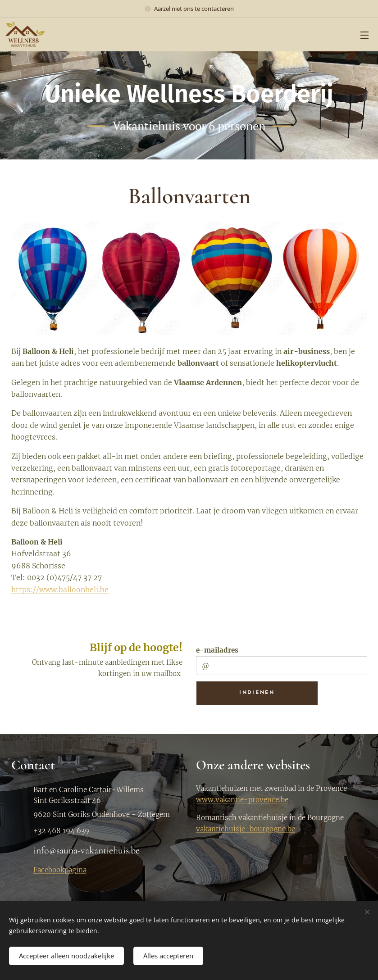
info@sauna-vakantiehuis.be (87, 850)
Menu (364, 35)
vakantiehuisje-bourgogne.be (246, 829)
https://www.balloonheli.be (60, 590)
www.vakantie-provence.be (242, 800)
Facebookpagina (60, 870)
